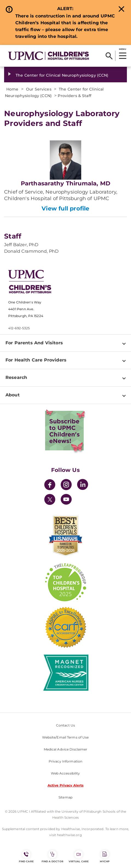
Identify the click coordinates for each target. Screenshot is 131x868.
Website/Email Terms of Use (65, 737)
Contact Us (65, 725)
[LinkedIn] (83, 485)
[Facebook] (50, 485)
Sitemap (65, 797)
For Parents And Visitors (34, 343)
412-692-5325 (19, 328)
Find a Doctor (53, 857)
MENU (122, 49)
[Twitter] (50, 499)
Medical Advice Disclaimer (66, 749)
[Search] (109, 56)
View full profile (65, 208)
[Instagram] (66, 485)
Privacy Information (65, 761)
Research (16, 377)
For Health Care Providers (36, 360)
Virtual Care (79, 857)
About (13, 395)
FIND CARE (26, 857)
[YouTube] (66, 500)
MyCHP (105, 857)
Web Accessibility (65, 773)
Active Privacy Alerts (66, 785)
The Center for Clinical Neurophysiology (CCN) (62, 75)
